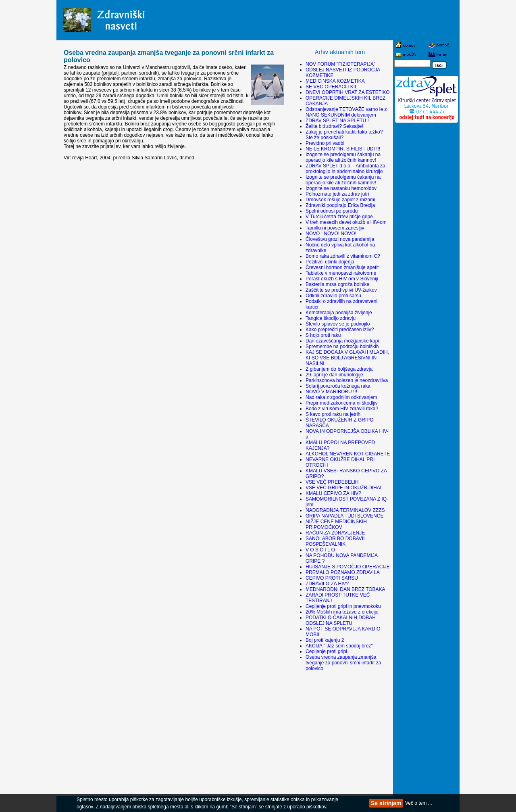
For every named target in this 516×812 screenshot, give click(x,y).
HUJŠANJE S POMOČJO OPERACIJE (348, 567)
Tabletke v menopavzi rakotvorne (341, 273)
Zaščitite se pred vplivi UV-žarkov (341, 290)
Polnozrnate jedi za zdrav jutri (337, 194)
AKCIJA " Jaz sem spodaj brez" (339, 646)
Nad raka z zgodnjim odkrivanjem (341, 397)
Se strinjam (386, 803)
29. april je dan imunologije (334, 375)
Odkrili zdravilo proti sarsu (333, 296)
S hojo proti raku (323, 335)
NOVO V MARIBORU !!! (331, 392)
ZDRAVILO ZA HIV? (327, 584)
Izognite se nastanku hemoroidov (341, 188)
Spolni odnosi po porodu (332, 211)
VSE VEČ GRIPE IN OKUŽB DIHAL (344, 488)
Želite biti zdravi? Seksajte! (334, 126)
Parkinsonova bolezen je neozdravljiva (347, 380)
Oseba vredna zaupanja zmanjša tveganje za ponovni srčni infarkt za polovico (343, 663)
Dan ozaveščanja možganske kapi (342, 341)
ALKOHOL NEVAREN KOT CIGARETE (348, 454)
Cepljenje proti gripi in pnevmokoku (343, 606)
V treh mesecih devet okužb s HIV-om (346, 222)
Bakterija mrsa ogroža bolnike (337, 284)
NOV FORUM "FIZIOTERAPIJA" (340, 64)
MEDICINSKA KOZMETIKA (335, 81)
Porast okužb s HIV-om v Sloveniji (342, 279)
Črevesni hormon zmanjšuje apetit (342, 267)
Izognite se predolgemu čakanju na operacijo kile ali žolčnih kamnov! (343, 157)
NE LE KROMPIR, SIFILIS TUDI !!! (343, 149)
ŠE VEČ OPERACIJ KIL (332, 87)
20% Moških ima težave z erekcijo (342, 612)
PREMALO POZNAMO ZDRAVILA (343, 572)
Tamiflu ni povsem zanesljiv (335, 228)
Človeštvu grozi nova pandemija (340, 239)
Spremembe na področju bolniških (342, 347)
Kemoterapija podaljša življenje (339, 313)
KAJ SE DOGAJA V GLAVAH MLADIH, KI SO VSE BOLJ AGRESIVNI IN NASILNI (347, 358)
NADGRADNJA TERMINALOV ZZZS (345, 510)
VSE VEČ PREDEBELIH (332, 482)
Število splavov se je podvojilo (338, 324)
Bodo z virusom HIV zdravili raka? (342, 409)
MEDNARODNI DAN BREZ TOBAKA (345, 589)
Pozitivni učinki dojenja (330, 262)
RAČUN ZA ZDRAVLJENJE (335, 533)
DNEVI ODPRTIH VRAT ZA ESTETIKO (348, 92)
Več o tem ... (419, 803)
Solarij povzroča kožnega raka (338, 386)
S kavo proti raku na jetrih (333, 414)
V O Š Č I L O (320, 550)
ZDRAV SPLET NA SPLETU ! (337, 121)
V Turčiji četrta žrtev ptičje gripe (339, 217)
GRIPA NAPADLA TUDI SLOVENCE (344, 516)
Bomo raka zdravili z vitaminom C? (343, 256)
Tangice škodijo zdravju (331, 318)
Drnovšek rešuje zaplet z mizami (340, 200)
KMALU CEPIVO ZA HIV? (333, 493)
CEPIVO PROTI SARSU (332, 578)
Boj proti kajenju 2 (325, 640)
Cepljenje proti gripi (326, 651)
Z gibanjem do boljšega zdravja (339, 369)
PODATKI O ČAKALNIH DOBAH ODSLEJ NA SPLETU (341, 620)
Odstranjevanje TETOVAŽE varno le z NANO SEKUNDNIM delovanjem (346, 112)
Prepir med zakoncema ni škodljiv (342, 403)
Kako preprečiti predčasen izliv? (340, 330)
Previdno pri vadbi (325, 143)
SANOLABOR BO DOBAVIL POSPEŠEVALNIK (336, 541)
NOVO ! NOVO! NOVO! (331, 234)
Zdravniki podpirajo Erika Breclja (340, 205)
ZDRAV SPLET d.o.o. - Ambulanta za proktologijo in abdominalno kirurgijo (345, 169)
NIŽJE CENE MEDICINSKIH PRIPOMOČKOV (336, 524)
